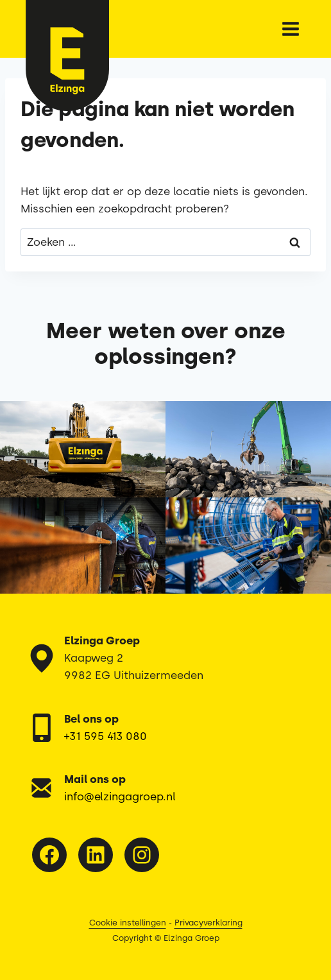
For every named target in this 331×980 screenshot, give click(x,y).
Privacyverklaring (208, 923)
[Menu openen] (290, 29)
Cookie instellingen (128, 923)
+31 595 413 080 (106, 736)
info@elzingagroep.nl (120, 796)
